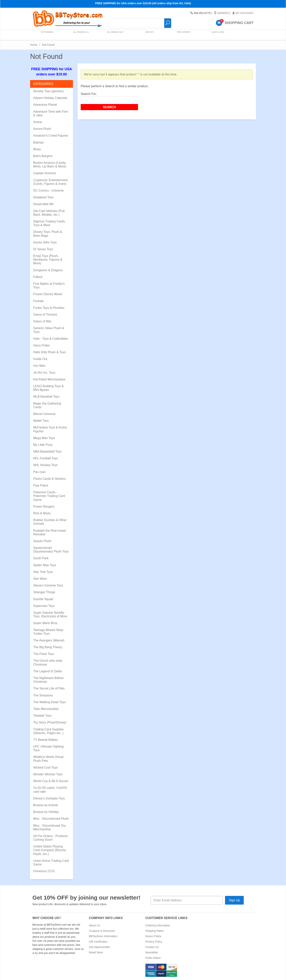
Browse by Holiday (46, 812)
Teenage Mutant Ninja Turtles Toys (48, 632)
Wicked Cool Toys (45, 768)
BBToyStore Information (103, 936)
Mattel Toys (41, 421)
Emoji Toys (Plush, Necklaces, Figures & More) (48, 260)
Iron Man (39, 366)
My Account (243, 13)
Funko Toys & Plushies (49, 308)
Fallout (38, 277)
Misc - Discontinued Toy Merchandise (49, 827)
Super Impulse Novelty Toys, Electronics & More (50, 614)
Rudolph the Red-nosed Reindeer (49, 532)
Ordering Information (158, 925)
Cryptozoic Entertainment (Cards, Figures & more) (51, 182)
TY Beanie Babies (46, 740)
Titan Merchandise (46, 709)
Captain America (44, 173)
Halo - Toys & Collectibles (51, 339)
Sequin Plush (42, 541)
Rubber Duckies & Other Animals (50, 522)
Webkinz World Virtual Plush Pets (48, 759)
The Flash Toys (44, 654)
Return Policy (153, 936)
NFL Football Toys (46, 458)
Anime (38, 122)
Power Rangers (44, 506)
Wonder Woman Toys (48, 774)
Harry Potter (41, 345)
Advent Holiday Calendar (50, 98)
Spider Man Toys (45, 565)
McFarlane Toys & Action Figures (50, 429)
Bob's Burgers (43, 156)
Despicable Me (43, 204)
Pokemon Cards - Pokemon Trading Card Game (49, 496)
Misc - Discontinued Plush (51, 819)
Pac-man (39, 472)
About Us (95, 925)
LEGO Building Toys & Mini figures (48, 388)
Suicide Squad (43, 599)
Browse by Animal (45, 805)
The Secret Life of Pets (49, 688)
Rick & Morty (42, 513)
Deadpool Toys (43, 197)
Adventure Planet (45, 105)
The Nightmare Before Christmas (48, 680)
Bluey (37, 149)
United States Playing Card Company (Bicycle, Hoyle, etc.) (50, 850)
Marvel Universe (44, 414)
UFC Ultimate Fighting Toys (48, 748)
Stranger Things (44, 592)
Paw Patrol (41, 485)
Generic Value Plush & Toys (49, 330)
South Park (41, 558)
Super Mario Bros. (46, 623)
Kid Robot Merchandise (49, 379)
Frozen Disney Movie (48, 294)
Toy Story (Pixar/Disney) (50, 722)
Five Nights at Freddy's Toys (49, 286)
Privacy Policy (154, 942)
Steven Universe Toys (48, 585)
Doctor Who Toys (45, 242)
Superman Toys (44, 606)
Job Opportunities (100, 947)
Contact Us (152, 947)
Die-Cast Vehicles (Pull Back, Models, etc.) (49, 213)
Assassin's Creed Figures (51, 136)
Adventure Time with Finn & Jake (51, 113)
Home (34, 45)
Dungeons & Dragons (48, 270)
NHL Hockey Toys (45, 465)
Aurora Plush (42, 129)
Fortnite (38, 301)
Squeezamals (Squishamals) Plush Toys (51, 550)
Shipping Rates (154, 931)
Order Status (153, 958)
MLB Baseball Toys (46, 397)
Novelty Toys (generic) (48, 91)
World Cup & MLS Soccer (51, 781)
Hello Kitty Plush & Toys (49, 352)
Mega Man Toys (44, 438)
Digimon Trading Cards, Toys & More (49, 223)
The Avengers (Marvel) (49, 640)
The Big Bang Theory (48, 647)
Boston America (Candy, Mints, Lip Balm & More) (50, 165)
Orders (221, 13)
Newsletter (152, 952)
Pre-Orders (182, 35)
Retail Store (96, 952)
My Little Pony (43, 445)
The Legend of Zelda (47, 671)
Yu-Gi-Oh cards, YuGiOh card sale (50, 790)
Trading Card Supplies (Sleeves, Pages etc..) (49, 731)
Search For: (89, 94)
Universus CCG (44, 871)
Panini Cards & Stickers (49, 479)
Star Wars (40, 579)
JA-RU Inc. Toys (44, 373)
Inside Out (40, 359)
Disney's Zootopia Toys (49, 798)
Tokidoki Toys (42, 716)
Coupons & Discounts (102, 931)
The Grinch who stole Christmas (48, 662)
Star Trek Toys (43, 572)
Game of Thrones (45, 315)
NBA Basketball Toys (47, 452)
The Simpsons (43, 695)
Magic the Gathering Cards (47, 405)
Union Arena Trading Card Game (51, 863)
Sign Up (234, 900)
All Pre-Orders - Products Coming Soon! (50, 838)
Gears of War (42, 321)
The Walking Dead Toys (49, 702)
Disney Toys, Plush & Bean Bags (48, 234)
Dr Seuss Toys (43, 249)
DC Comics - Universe (48, 191)
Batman (38, 142)
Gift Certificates (98, 942)
